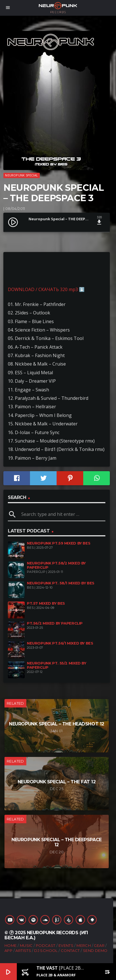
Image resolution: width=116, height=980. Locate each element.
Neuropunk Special (21, 175)
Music (26, 945)
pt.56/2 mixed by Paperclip (55, 623)
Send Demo (95, 950)
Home (11, 945)
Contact (70, 950)
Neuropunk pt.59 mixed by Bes (59, 543)
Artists (23, 950)
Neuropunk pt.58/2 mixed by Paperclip (56, 565)
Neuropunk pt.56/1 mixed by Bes (60, 643)
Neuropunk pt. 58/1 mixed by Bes (61, 583)
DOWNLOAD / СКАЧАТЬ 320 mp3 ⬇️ (46, 289)
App (8, 950)
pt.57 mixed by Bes (46, 603)
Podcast (46, 945)
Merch (84, 945)
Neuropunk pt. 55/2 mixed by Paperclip (57, 665)
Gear (99, 945)
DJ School (46, 950)
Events (66, 945)
